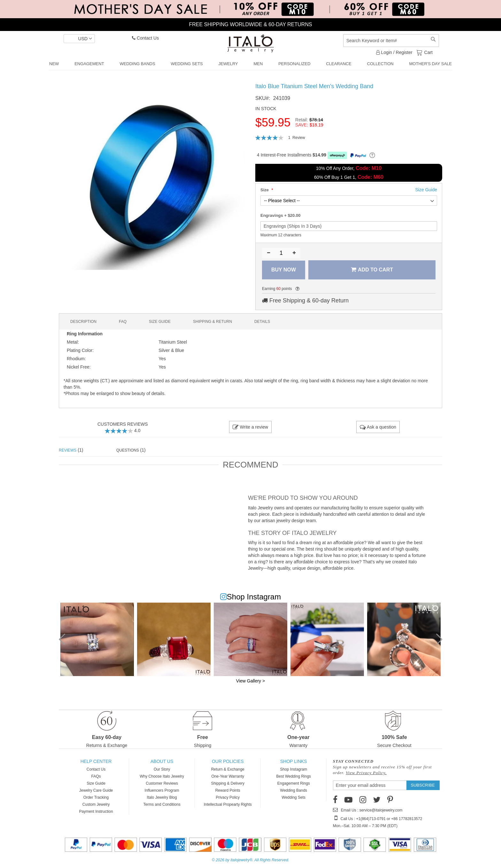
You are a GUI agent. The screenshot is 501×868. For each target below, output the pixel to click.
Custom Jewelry (96, 804)
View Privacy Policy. (366, 773)
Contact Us (145, 38)
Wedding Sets (294, 797)
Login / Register (394, 52)
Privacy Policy (228, 797)
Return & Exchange (228, 769)
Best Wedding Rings (294, 776)
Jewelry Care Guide (96, 790)
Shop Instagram (293, 769)
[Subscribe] (423, 785)
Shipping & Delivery (228, 783)
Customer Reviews (162, 783)
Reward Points (228, 790)
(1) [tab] (71, 450)
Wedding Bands (294, 790)
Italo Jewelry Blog (162, 797)
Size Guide (96, 783)
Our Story (162, 769)
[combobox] (391, 41)
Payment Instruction (96, 811)
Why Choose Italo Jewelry (162, 776)
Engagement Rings (294, 783)
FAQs (96, 776)
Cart (428, 52)
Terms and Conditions (162, 804)
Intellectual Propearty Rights (228, 804)
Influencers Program (162, 790)
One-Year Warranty (228, 776)
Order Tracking (96, 797)
